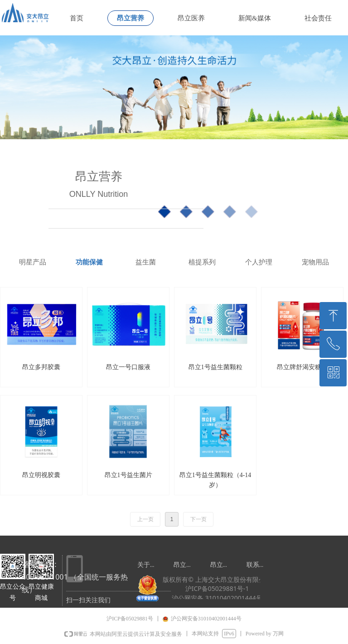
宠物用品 (315, 262)
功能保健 (89, 262)
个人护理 (259, 262)
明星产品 (33, 262)
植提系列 (202, 262)
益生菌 (146, 262)
